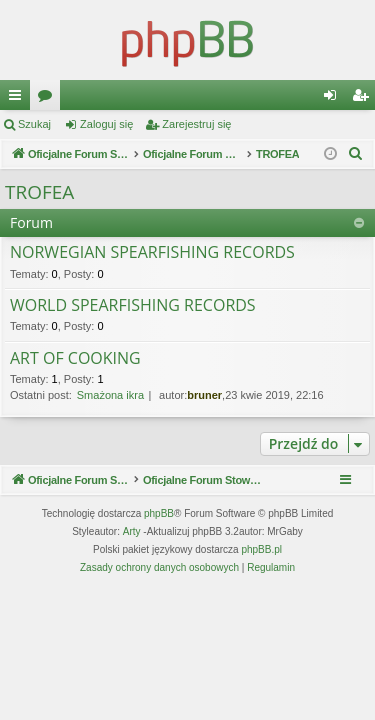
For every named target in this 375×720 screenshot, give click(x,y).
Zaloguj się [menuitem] (334, 99)
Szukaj (34, 124)
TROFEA (39, 192)
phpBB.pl (261, 549)
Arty (132, 531)
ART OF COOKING (75, 359)
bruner (204, 395)
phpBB (159, 513)
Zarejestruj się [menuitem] (364, 99)
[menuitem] (356, 154)
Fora (49, 99)
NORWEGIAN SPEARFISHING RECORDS (152, 253)
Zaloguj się (106, 124)
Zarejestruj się (196, 124)
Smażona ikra (110, 395)
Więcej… (19, 99)
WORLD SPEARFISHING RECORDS (133, 306)
